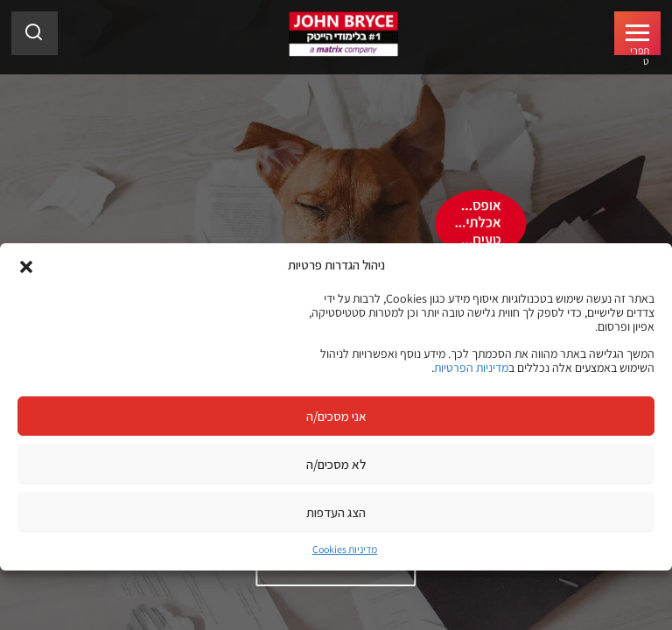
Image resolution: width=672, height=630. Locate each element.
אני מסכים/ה (336, 416)
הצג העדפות (336, 512)
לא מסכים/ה (336, 464)
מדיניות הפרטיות (471, 367)
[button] (26, 265)
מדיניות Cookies (345, 549)
